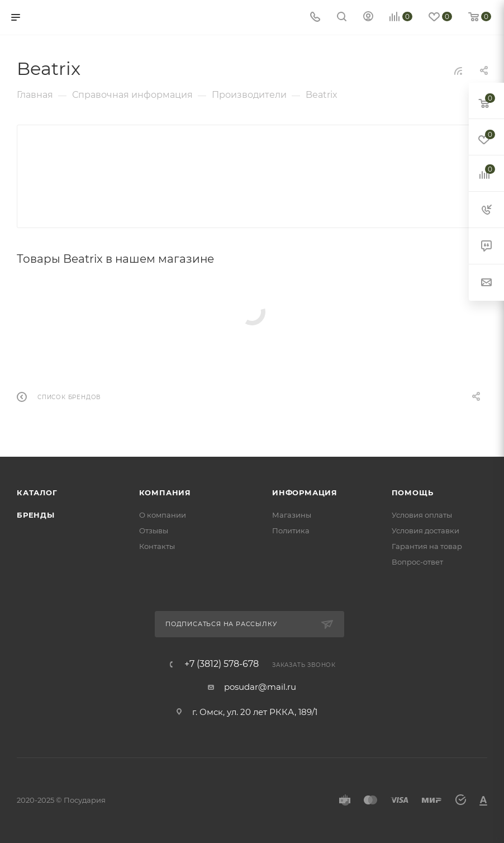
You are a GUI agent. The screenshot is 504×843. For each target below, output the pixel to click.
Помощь (413, 492)
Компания (165, 492)
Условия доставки (425, 531)
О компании (163, 515)
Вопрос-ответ (417, 562)
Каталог (37, 492)
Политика (291, 531)
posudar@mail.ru (260, 687)
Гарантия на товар (427, 546)
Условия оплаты (422, 515)
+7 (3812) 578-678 (222, 664)
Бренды (36, 515)
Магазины (292, 515)
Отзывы (154, 531)
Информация (305, 492)
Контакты (157, 546)
